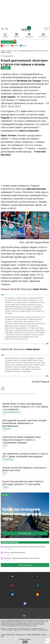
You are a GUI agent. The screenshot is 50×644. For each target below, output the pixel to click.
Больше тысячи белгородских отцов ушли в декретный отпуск (24, 469)
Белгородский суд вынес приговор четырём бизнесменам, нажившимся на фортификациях (24, 423)
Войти (47, 29)
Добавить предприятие (25, 565)
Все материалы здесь (25, 533)
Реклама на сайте (21, 635)
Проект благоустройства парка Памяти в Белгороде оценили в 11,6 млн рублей (23, 483)
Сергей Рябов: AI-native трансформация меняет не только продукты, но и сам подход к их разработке (25, 407)
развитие (28, 639)
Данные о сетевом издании (8, 635)
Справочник (29, 35)
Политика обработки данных (33, 635)
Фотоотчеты (43, 35)
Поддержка (22, 639)
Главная (5, 35)
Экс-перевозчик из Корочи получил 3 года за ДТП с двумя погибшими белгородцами (25, 455)
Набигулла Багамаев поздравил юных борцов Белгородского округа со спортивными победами (22, 440)
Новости (17, 35)
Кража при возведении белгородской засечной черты (22, 514)
